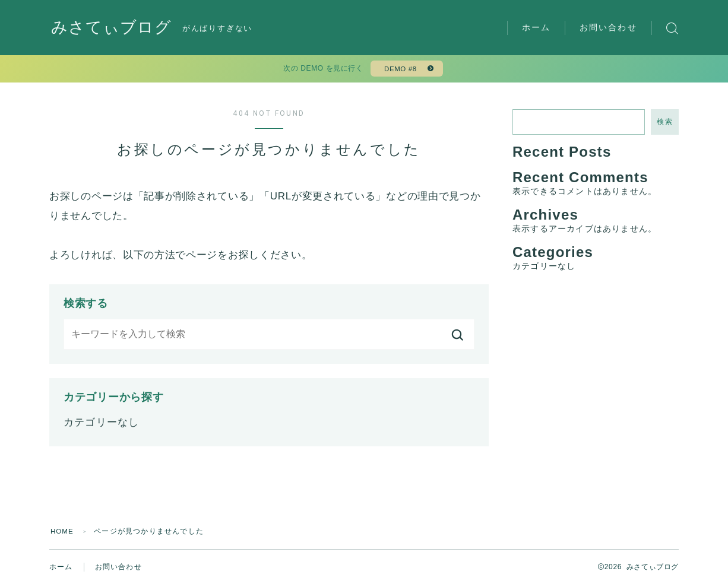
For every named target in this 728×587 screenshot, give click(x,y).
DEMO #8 (399, 70)
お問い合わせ (608, 27)
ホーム (536, 27)
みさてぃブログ (113, 28)
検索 (665, 124)
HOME (63, 534)
